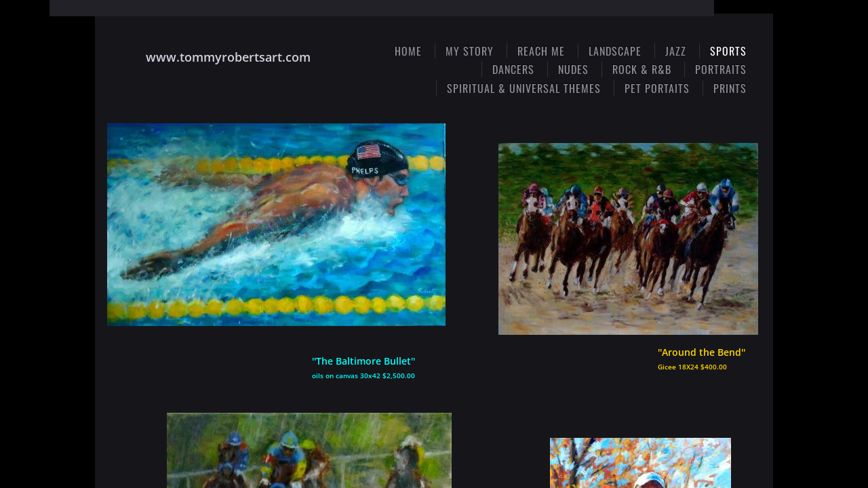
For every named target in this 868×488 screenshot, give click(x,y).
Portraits (721, 69)
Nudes (573, 69)
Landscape (615, 51)
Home (408, 51)
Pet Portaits (657, 88)
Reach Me (541, 51)
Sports (728, 51)
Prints (730, 88)
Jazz (676, 51)
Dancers (513, 69)
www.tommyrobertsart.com (228, 57)
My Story (470, 51)
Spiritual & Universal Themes (524, 88)
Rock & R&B (642, 69)
